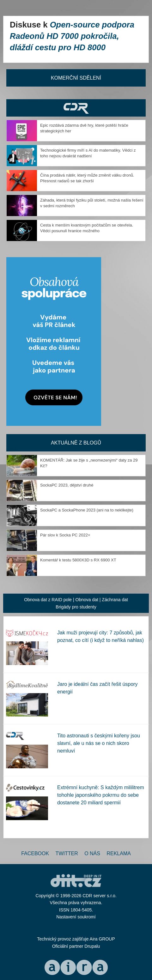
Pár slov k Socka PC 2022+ (65, 535)
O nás (92, 853)
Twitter (67, 853)
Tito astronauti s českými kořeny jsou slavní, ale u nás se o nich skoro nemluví (99, 743)
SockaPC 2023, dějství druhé (67, 485)
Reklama (119, 853)
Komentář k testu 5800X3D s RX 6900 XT (78, 560)
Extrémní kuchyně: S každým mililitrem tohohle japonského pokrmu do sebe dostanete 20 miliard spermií (101, 795)
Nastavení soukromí (76, 917)
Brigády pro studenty (76, 607)
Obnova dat (87, 600)
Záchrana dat (115, 600)
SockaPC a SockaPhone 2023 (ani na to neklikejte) (87, 510)
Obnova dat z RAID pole (48, 600)
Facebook (35, 853)
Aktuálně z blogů (76, 443)
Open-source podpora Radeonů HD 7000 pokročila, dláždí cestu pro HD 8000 (72, 36)
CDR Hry (76, 108)
